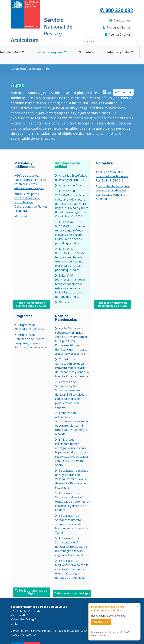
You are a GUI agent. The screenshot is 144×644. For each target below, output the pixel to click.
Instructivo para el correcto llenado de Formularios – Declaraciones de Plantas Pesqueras (31, 202)
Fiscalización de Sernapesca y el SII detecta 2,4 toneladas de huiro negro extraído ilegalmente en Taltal (71, 547)
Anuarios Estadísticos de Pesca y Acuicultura (71, 178)
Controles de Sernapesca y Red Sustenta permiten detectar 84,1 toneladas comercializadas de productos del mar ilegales (71, 395)
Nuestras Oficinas (117, 27)
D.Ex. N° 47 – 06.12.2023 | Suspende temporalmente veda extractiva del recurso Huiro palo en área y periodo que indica (70, 259)
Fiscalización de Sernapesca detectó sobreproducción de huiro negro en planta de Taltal (72, 524)
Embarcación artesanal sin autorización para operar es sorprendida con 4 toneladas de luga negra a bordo (72, 423)
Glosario (63, 302)
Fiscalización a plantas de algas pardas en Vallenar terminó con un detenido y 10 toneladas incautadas (72, 479)
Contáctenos (120, 20)
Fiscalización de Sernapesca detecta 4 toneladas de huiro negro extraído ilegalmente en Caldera (72, 502)
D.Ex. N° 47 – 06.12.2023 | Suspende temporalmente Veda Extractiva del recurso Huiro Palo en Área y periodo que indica (70, 233)
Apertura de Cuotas (70, 185)
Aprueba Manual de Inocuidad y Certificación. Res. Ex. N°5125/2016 (112, 176)
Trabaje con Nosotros (24, 635)
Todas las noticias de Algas (72, 593)
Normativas (87, 52)
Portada (15, 69)
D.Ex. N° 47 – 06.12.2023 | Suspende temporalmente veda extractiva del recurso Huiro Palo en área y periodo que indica (70, 286)
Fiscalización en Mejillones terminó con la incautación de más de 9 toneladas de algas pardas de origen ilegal (72, 569)
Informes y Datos (119, 52)
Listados (22, 216)
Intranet (25, 631)
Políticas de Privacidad (66, 631)
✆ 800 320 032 (117, 10)
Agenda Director (117, 35)
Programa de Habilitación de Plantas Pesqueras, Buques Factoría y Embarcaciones (31, 341)
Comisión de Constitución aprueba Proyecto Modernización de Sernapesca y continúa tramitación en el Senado (72, 368)
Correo (15, 631)
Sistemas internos (41, 631)
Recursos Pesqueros (50, 52)
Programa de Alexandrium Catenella (29, 327)
